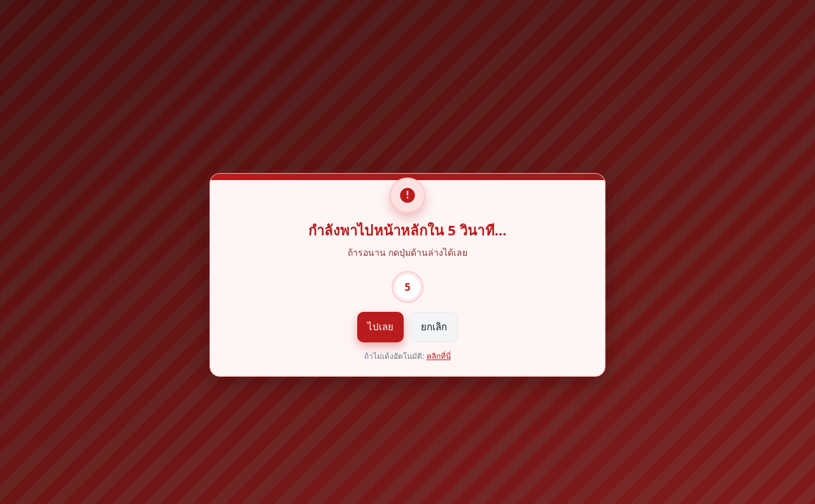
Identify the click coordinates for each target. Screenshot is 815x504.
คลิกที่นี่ (439, 356)
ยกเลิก (434, 327)
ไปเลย (380, 327)
